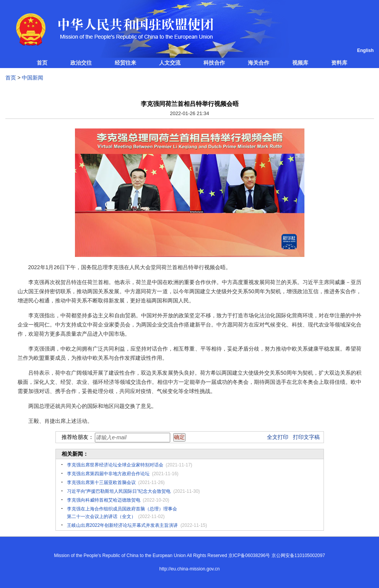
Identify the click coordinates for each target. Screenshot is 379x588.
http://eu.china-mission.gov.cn (190, 569)
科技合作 (214, 63)
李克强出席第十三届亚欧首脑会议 (101, 482)
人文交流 (170, 63)
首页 (42, 63)
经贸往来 (125, 63)
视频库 (300, 63)
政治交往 (81, 63)
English (365, 50)
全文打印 (278, 437)
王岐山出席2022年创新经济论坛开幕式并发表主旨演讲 (123, 525)
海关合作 (259, 63)
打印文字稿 (306, 437)
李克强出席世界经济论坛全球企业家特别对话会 (115, 465)
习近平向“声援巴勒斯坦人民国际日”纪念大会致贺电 (119, 491)
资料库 (339, 63)
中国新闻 (33, 78)
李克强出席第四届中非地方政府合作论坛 (108, 474)
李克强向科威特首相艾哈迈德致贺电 (104, 500)
